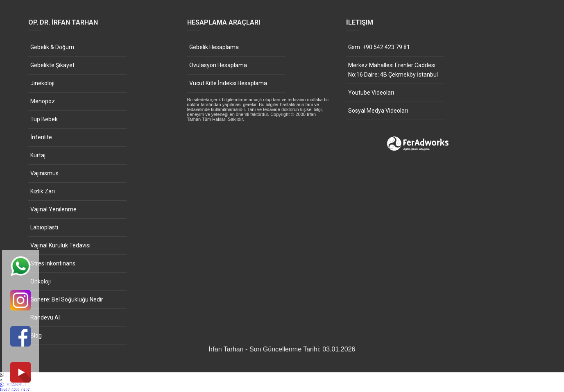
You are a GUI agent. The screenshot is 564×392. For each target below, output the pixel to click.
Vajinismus (44, 173)
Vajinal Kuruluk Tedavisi (60, 245)
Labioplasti (44, 227)
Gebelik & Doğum (52, 47)
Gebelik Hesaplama (214, 47)
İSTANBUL (282, 387)
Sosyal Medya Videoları (378, 111)
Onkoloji (41, 281)
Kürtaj (38, 155)
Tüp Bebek (44, 119)
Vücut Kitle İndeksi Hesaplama (228, 83)
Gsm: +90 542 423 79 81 (379, 47)
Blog (36, 335)
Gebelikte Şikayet (52, 65)
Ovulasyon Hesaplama (218, 65)
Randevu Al (45, 317)
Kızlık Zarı (43, 191)
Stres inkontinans (53, 263)
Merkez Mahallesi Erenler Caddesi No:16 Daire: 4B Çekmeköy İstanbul (393, 70)
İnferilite (41, 137)
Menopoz (43, 101)
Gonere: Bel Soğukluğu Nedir (67, 299)
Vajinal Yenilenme (53, 209)
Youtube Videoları (371, 93)
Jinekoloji (42, 83)
